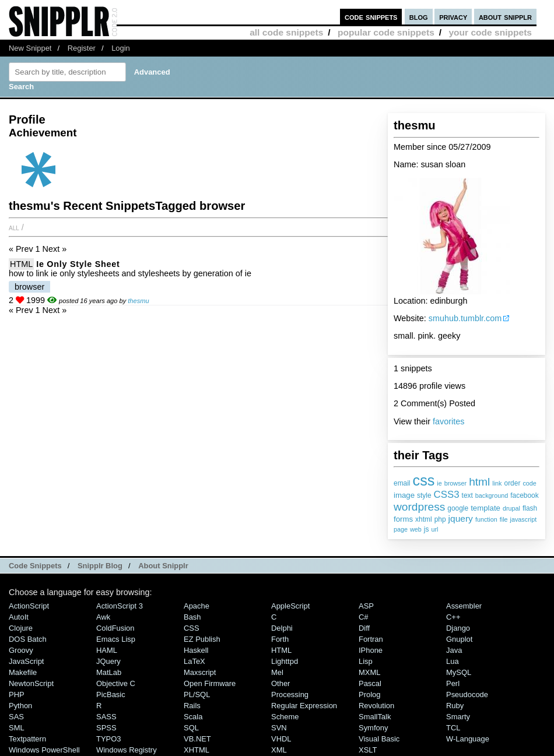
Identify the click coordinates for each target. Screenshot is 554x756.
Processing (290, 695)
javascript (524, 519)
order (513, 483)
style (424, 495)
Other (280, 683)
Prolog (369, 695)
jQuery (108, 661)
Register (82, 48)
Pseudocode (467, 695)
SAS (16, 717)
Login (121, 48)
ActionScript (29, 606)
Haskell (196, 650)
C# (364, 617)
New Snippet (30, 48)
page (401, 529)
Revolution (376, 706)
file (504, 519)
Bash (192, 617)
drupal (511, 508)
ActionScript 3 (120, 606)
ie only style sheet (78, 264)
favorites (448, 421)
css (424, 480)
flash (530, 508)
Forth (280, 639)
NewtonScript (31, 683)
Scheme (285, 717)
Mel (277, 672)
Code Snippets (35, 566)
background (492, 495)
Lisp (366, 661)
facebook (524, 495)
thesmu (138, 301)
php (440, 519)
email (402, 483)
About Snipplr (163, 566)
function (486, 519)
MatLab (109, 672)
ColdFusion (115, 628)
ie (439, 483)
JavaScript (26, 661)
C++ (453, 617)
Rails (192, 706)
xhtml (424, 519)
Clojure (21, 628)
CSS (192, 628)
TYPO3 (108, 739)
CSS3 (447, 495)
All (14, 227)
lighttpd (285, 661)
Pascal (370, 683)
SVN (279, 728)
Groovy (21, 650)
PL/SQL (197, 695)
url (434, 529)
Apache (197, 606)
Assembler (464, 606)
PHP (17, 695)
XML (279, 750)
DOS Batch (28, 639)
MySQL (459, 672)
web (416, 529)
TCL (453, 728)
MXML (369, 672)
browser (455, 483)
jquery (461, 518)
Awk (103, 617)
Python (20, 706)
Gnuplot (459, 639)
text (467, 495)
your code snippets (490, 32)
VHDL (281, 739)
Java (454, 650)
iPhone (371, 650)
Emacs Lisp (116, 639)
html (479, 482)
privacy (453, 17)
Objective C (116, 683)
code (529, 483)
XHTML (197, 750)
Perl (453, 683)
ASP (366, 606)
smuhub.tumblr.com (465, 318)
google (458, 508)
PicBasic (111, 695)
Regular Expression (304, 706)
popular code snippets (386, 32)
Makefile (23, 672)
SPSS (106, 728)
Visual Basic (379, 739)
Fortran (371, 639)
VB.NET (197, 739)
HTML (21, 264)
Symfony (373, 728)
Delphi (282, 628)
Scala (193, 717)
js (427, 529)
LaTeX (194, 661)
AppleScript (290, 606)
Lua (453, 661)
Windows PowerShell (44, 750)
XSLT (368, 750)
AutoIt (19, 617)
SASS (106, 717)
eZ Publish (202, 639)
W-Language (468, 739)
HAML (107, 650)
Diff (364, 628)
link (497, 483)
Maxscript (200, 672)
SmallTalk (375, 717)
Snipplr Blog (100, 566)
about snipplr (505, 17)
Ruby (455, 706)
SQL (191, 728)
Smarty (458, 717)
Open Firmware (210, 683)
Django (458, 628)
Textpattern (27, 739)
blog (419, 17)
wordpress (419, 507)
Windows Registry (127, 750)
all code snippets (286, 32)
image (404, 495)
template (485, 508)
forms (403, 519)
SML (17, 728)
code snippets (371, 17)
